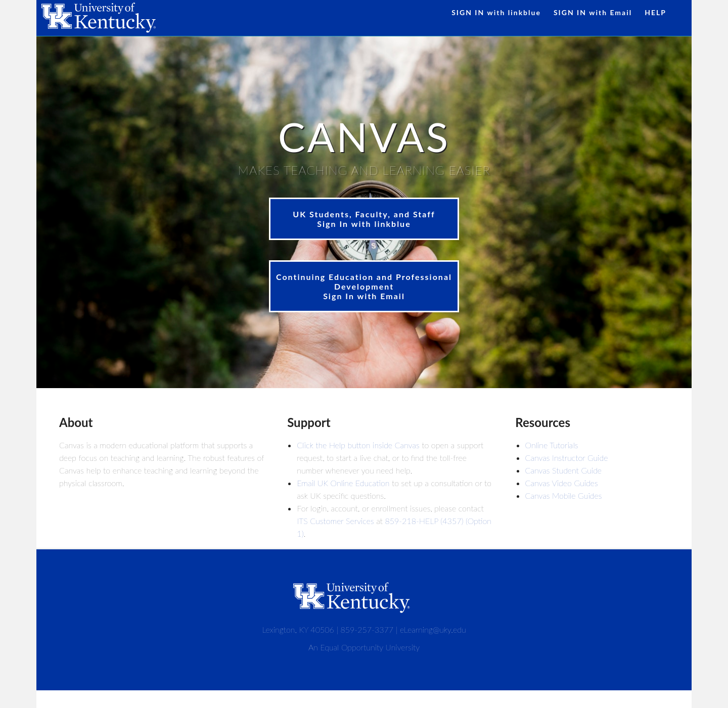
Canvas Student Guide (564, 470)
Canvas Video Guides (562, 483)
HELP (655, 12)
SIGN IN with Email (593, 12)
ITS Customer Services (335, 521)
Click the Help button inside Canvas (358, 445)
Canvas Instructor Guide (567, 458)
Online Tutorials (552, 445)
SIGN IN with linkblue (496, 12)
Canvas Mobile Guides (564, 495)
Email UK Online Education (343, 483)
